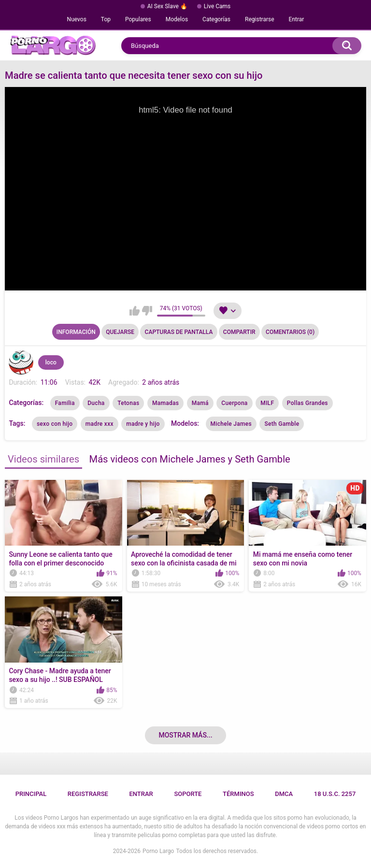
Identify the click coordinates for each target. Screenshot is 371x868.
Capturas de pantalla (179, 332)
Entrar (297, 19)
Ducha (96, 403)
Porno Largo (158, 851)
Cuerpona (234, 403)
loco (51, 362)
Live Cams (217, 6)
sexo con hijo (55, 424)
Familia (65, 403)
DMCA (284, 794)
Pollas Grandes (307, 403)
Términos (238, 794)
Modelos (177, 19)
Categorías (216, 19)
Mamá (200, 403)
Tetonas (128, 403)
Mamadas (165, 403)
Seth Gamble (282, 424)
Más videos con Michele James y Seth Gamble (190, 459)
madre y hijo (143, 424)
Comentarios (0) (290, 332)
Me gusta (135, 311)
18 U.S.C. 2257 (335, 794)
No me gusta (147, 311)
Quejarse (120, 332)
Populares (138, 19)
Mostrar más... (185, 735)
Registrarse (260, 19)
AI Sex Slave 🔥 (167, 6)
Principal (31, 794)
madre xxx (100, 424)
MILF (267, 403)
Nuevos (77, 19)
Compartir (239, 332)
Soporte (188, 794)
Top (106, 19)
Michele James (231, 424)
